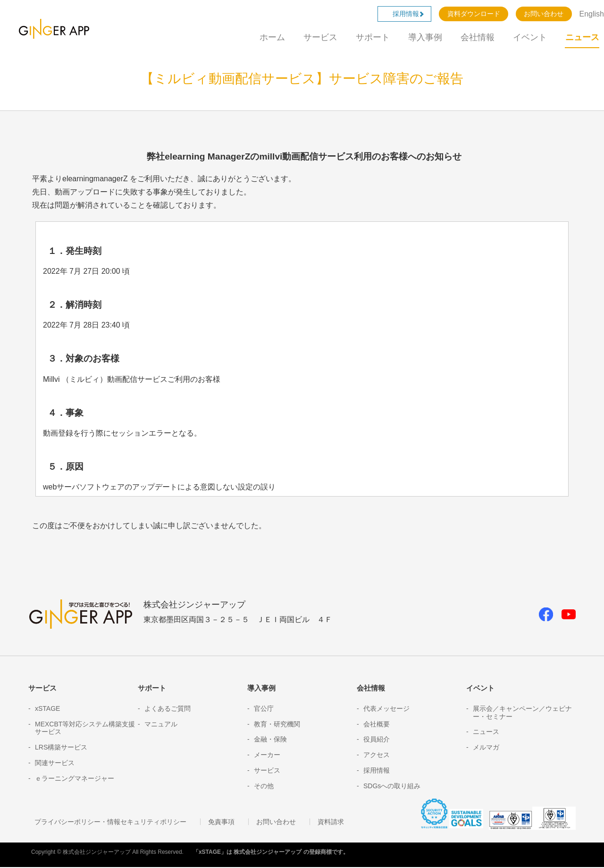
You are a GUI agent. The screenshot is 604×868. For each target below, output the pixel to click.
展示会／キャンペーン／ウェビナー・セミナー (522, 712)
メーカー (267, 755)
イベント (530, 37)
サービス (320, 37)
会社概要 (377, 724)
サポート (373, 37)
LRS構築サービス (61, 747)
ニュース (582, 37)
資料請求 (314, 823)
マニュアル (161, 724)
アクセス (377, 755)
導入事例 (425, 37)
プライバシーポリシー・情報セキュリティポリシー (105, 823)
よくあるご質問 (168, 708)
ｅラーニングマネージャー (75, 778)
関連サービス (55, 763)
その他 (264, 786)
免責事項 (210, 823)
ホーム (272, 37)
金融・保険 (270, 739)
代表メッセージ (386, 708)
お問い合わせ (544, 14)
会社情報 (478, 37)
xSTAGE (47, 708)
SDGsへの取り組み (392, 786)
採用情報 (409, 14)
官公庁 (264, 708)
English (592, 14)
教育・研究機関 (277, 724)
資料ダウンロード (474, 14)
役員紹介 (377, 739)
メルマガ (486, 747)
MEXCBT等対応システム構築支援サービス (85, 728)
